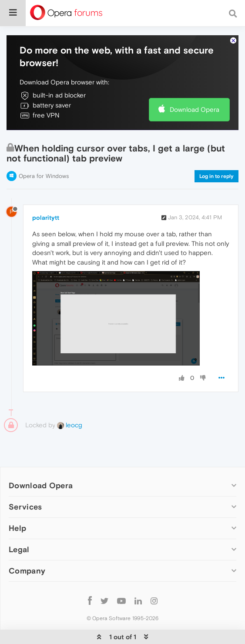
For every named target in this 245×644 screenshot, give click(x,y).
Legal (19, 549)
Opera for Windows (44, 176)
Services (25, 507)
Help (17, 528)
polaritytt (46, 218)
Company (27, 571)
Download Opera (195, 109)
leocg (70, 425)
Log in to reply (216, 176)
